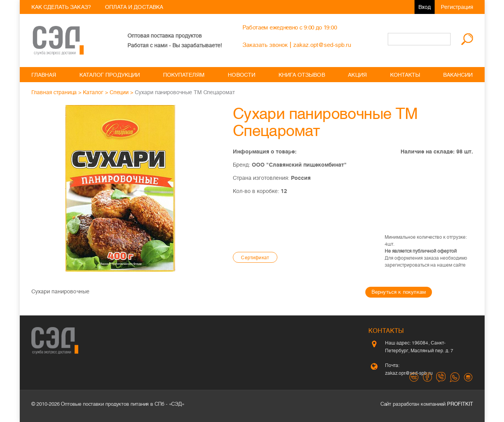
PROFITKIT (460, 404)
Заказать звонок (265, 45)
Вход (425, 7)
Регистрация (457, 7)
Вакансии (458, 75)
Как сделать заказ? (61, 7)
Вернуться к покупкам (399, 292)
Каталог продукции (110, 75)
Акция (357, 75)
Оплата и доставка (134, 7)
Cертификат (255, 258)
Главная (44, 75)
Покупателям (184, 75)
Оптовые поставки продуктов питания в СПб (112, 404)
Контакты (405, 75)
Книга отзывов (302, 75)
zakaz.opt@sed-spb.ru (322, 45)
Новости (242, 75)
